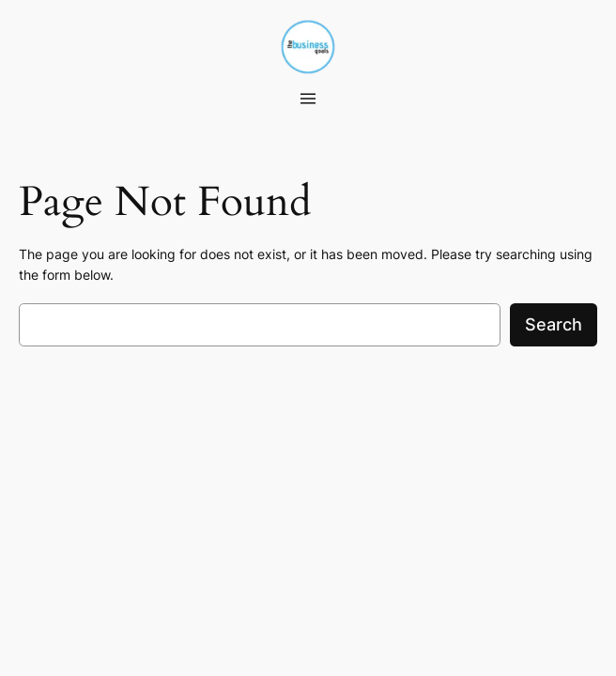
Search (554, 324)
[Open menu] (308, 99)
